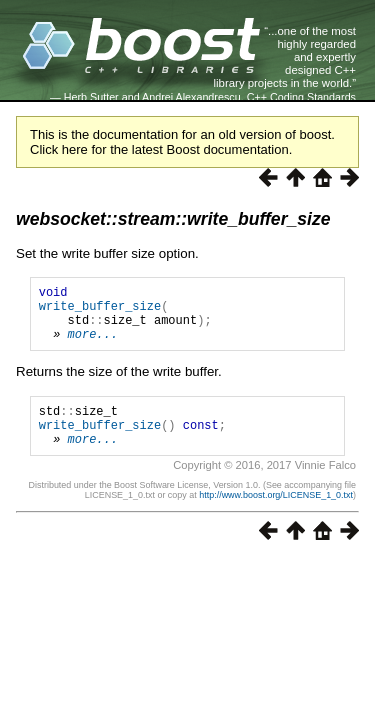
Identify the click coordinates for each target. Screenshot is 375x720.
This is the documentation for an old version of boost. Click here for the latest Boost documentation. (182, 142)
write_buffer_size (100, 311)
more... (93, 345)
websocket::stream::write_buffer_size (173, 219)
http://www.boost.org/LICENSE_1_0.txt (276, 516)
